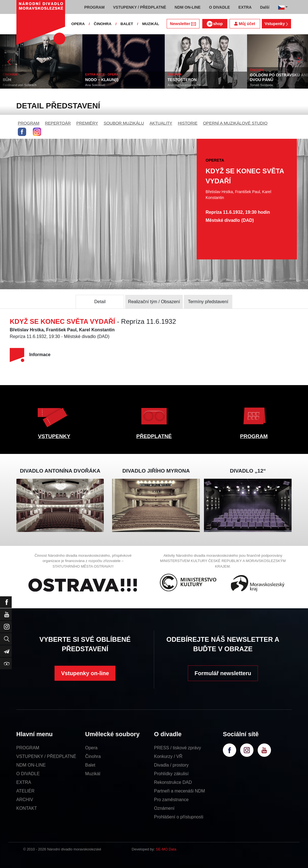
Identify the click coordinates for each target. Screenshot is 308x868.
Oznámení (164, 808)
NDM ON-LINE (31, 765)
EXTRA (24, 782)
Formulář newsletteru (223, 673)
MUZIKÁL (151, 24)
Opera (91, 748)
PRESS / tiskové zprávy (178, 748)
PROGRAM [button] (94, 7)
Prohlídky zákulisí (172, 774)
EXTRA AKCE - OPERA (102, 74)
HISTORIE (188, 123)
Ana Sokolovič (95, 85)
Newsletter (183, 24)
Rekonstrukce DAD (173, 782)
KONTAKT (27, 808)
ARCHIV (25, 800)
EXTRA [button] (245, 7)
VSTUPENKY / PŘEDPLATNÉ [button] (140, 7)
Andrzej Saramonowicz (184, 85)
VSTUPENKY (54, 436)
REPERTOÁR (58, 123)
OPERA (78, 24)
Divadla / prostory (172, 765)
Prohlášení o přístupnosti (179, 817)
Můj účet (245, 24)
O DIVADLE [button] (219, 7)
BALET (127, 24)
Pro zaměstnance (172, 800)
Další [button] (265, 7)
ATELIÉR (26, 791)
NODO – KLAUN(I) (102, 80)
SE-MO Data (166, 849)
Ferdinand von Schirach (20, 85)
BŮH (7, 80)
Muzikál (93, 774)
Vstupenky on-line (85, 673)
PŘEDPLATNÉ (154, 436)
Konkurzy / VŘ (168, 756)
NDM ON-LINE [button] (188, 7)
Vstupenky (276, 24)
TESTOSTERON (182, 80)
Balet (90, 765)
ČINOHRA (103, 24)
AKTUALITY (161, 123)
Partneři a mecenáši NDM (180, 791)
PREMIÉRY (87, 123)
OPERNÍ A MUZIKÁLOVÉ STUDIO (235, 123)
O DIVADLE (28, 774)
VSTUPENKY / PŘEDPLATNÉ (46, 756)
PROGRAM (29, 123)
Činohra (93, 756)
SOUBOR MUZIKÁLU (124, 123)
